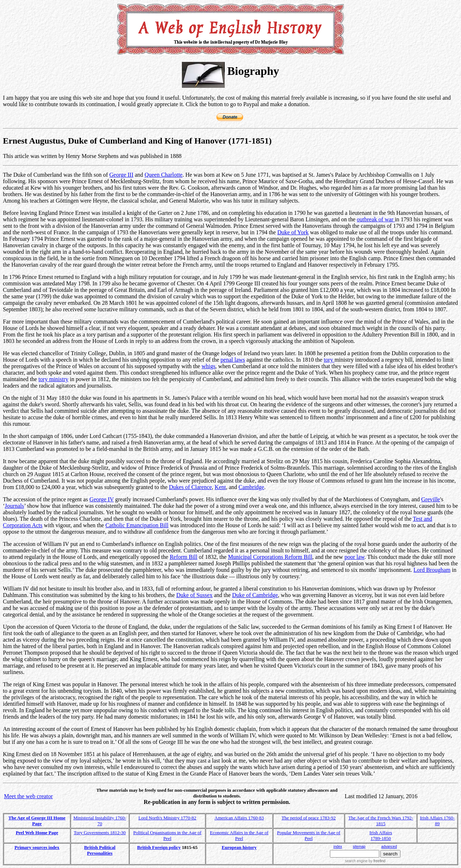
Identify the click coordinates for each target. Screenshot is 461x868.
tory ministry (53, 379)
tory (329, 360)
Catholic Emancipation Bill (137, 525)
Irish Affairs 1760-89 (437, 821)
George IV (101, 499)
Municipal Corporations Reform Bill (270, 557)
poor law (354, 557)
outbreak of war (376, 219)
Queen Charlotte (163, 175)
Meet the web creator (28, 796)
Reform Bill (183, 557)
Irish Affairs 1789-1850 (381, 835)
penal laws (233, 360)
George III (121, 175)
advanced (389, 847)
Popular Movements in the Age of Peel (309, 835)
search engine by (365, 861)
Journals (14, 506)
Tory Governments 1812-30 (100, 833)
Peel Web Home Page (37, 833)
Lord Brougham (432, 570)
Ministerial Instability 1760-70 (100, 821)
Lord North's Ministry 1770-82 (167, 818)
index (338, 847)
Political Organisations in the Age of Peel (167, 835)
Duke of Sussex (194, 595)
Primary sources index (37, 847)
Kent (220, 487)
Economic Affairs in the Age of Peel (239, 835)
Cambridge (251, 487)
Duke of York (293, 232)
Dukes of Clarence (190, 487)
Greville (431, 499)
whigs (209, 366)
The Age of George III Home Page (37, 821)
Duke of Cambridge (255, 595)
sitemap (359, 847)
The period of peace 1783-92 (309, 818)
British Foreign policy (159, 847)
